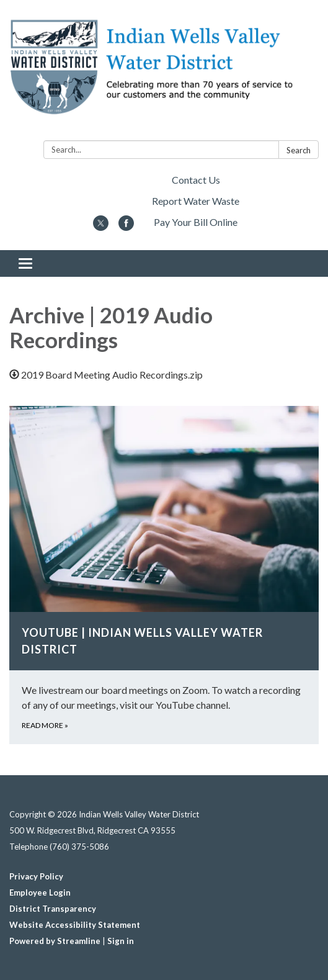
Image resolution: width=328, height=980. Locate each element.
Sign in (121, 941)
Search (299, 150)
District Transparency (53, 909)
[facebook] (126, 227)
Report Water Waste (196, 201)
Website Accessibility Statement (75, 925)
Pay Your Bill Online (196, 222)
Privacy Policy (36, 876)
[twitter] (101, 227)
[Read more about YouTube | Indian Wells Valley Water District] (164, 575)
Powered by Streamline (55, 941)
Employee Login (40, 892)
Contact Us (196, 180)
